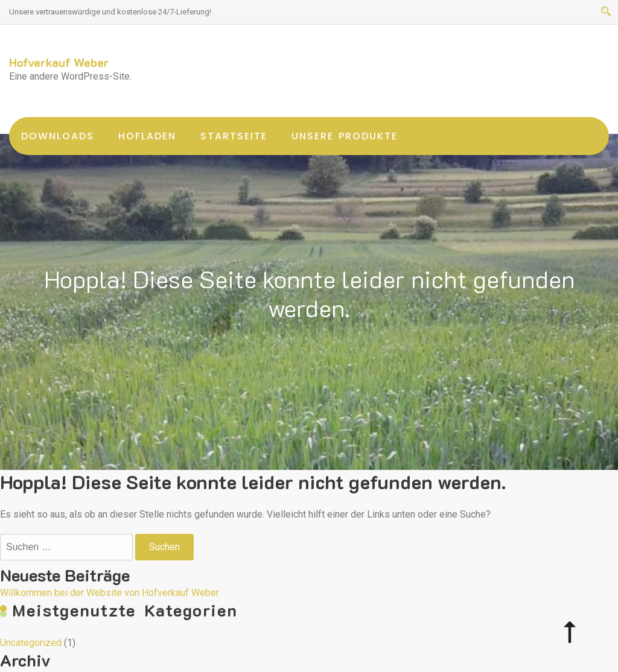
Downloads (58, 136)
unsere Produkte (345, 136)
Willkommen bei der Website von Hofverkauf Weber (110, 593)
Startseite (234, 136)
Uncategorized (31, 643)
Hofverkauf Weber (59, 62)
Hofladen (147, 136)
